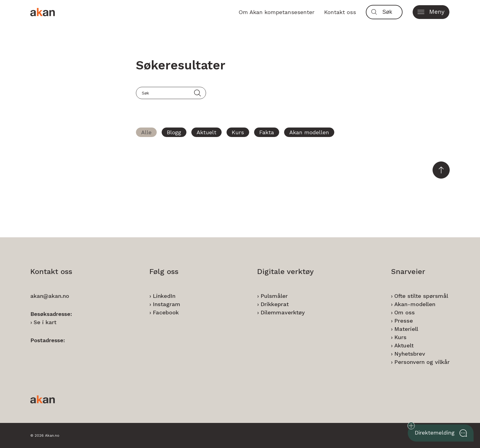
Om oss (405, 312)
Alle (146, 132)
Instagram (167, 304)
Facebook (166, 312)
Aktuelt (206, 132)
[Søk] (391, 12)
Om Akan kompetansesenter (276, 12)
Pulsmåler (274, 296)
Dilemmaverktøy (283, 312)
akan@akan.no (50, 296)
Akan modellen (309, 132)
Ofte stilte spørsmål (421, 296)
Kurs (238, 132)
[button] (431, 12)
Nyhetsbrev (410, 354)
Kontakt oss (340, 12)
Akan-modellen (415, 304)
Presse (404, 321)
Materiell (406, 329)
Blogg (174, 132)
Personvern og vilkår (422, 362)
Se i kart (45, 322)
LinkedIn (164, 296)
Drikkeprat (275, 304)
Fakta (267, 132)
